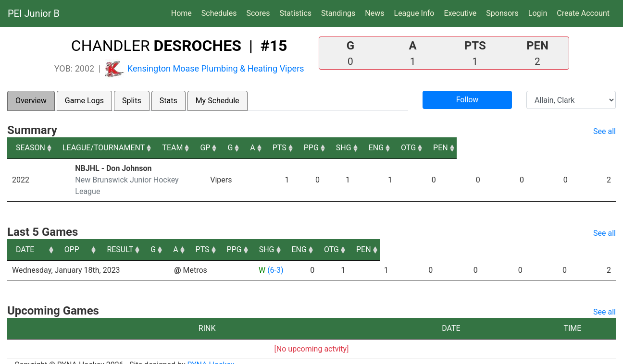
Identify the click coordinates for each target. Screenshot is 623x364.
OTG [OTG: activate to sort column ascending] (560, 148)
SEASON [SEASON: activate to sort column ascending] (31, 148)
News (374, 13)
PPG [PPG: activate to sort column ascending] (439, 148)
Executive (460, 13)
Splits (132, 101)
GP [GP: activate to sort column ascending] (306, 148)
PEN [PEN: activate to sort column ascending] (600, 148)
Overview (31, 101)
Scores (260, 12)
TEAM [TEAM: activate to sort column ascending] (257, 148)
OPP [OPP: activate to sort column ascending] (185, 238)
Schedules (219, 13)
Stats (168, 101)
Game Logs (84, 101)
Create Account (583, 13)
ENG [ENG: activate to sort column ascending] (519, 148)
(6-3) (275, 259)
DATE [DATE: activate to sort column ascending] (25, 238)
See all (604, 131)
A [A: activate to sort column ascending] (364, 148)
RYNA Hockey (211, 353)
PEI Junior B (34, 13)
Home (181, 13)
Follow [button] (467, 100)
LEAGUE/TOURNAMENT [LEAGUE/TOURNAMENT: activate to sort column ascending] (115, 148)
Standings (338, 13)
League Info (414, 13)
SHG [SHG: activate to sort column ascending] (479, 148)
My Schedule (218, 101)
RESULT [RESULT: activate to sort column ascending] (267, 238)
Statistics (297, 12)
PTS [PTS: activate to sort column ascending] (399, 148)
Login (538, 13)
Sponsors (502, 13)
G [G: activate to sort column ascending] (337, 148)
